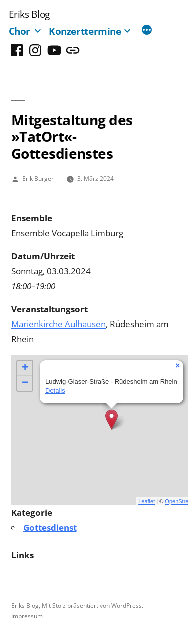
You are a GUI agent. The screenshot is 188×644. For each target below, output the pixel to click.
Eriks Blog (29, 14)
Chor (20, 31)
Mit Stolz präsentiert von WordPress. (92, 605)
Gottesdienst (50, 527)
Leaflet (147, 501)
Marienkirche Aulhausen (58, 324)
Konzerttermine (85, 31)
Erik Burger (38, 178)
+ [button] (25, 368)
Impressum (27, 616)
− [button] (25, 383)
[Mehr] (147, 31)
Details (55, 390)
